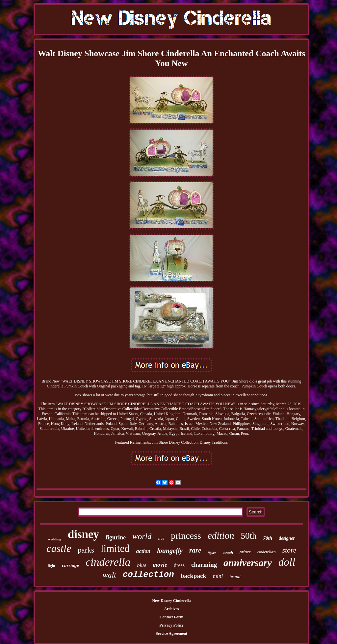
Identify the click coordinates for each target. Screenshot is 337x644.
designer (287, 538)
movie (160, 565)
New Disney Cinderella (171, 601)
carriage (70, 565)
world (142, 536)
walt (109, 575)
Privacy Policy (171, 625)
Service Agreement (171, 633)
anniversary (248, 563)
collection (148, 575)
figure (212, 553)
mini (218, 576)
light (52, 566)
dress (179, 565)
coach (228, 553)
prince (245, 552)
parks (86, 550)
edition (221, 535)
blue (142, 565)
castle (59, 548)
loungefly (170, 551)
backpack (194, 576)
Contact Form (171, 617)
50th (248, 536)
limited (115, 548)
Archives (171, 609)
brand (235, 577)
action (143, 551)
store (289, 550)
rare (195, 550)
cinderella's (266, 552)
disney (83, 534)
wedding (55, 539)
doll (287, 562)
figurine (116, 537)
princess (186, 536)
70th (268, 538)
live (161, 538)
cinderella (108, 562)
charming (204, 565)
